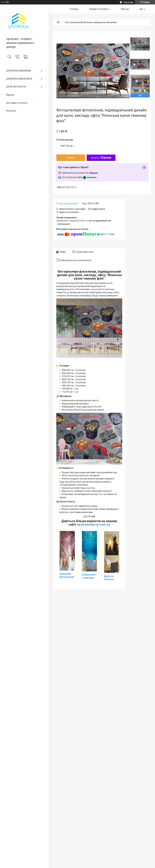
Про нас (125, 9)
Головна (74, 9)
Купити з (101, 158)
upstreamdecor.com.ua (93, 525)
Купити (71, 158)
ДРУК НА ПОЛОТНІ (16, 87)
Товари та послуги (98, 9)
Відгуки (10, 95)
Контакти (11, 111)
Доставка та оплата (17, 103)
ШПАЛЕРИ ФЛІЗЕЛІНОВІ (19, 71)
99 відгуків (128, 2)
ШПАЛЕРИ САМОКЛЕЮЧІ (19, 79)
